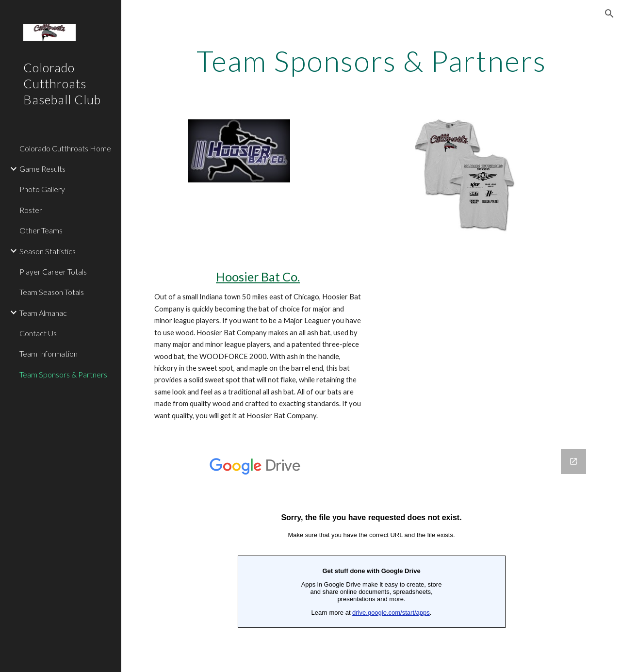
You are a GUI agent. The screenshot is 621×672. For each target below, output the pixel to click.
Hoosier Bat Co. (258, 277)
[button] (609, 14)
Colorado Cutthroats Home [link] (65, 148)
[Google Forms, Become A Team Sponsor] (371, 555)
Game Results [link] (42, 169)
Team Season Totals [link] (52, 292)
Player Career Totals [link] (53, 271)
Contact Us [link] (38, 333)
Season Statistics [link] (48, 251)
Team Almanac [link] (43, 313)
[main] (371, 61)
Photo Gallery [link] (42, 189)
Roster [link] (31, 210)
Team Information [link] (49, 353)
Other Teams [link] (41, 230)
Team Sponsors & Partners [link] (63, 374)
